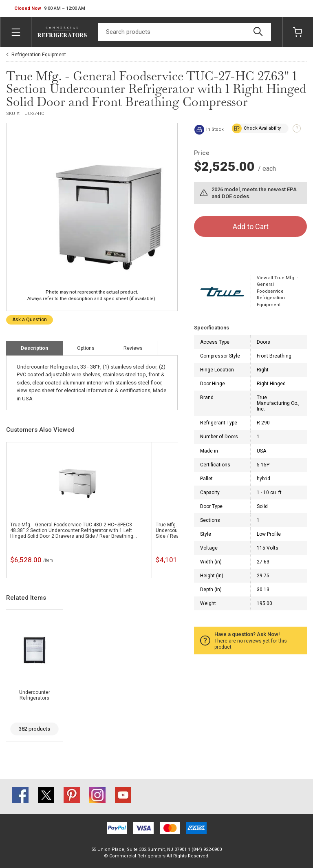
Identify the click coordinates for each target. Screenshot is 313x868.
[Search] (184, 32)
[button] (50, 9)
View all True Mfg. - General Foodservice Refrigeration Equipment (277, 291)
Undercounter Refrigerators (35, 695)
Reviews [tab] (133, 348)
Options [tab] (86, 348)
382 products (34, 729)
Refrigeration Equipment (39, 55)
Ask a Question (30, 320)
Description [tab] (34, 348)
